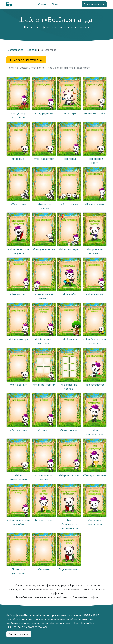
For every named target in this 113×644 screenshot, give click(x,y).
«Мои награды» (44, 520)
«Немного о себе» (95, 114)
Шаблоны (41, 4)
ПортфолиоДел (15, 50)
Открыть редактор (94, 4)
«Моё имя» (19, 159)
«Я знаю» (44, 430)
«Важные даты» (94, 204)
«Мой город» (69, 159)
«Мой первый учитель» (44, 342)
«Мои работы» (18, 430)
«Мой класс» (69, 340)
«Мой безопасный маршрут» (94, 342)
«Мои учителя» (18, 340)
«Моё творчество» (94, 385)
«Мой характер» (44, 159)
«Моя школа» (95, 294)
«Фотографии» (69, 430)
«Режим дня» (18, 294)
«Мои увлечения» (44, 249)
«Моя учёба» (69, 294)
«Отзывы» (44, 570)
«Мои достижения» (95, 475)
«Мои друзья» (69, 204)
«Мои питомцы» (69, 249)
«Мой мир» (69, 114)
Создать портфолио (25, 60)
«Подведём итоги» (69, 570)
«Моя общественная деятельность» (69, 524)
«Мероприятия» (69, 475)
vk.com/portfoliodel (37, 627)
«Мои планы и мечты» (44, 296)
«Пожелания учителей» (19, 572)
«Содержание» (44, 114)
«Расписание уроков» (69, 387)
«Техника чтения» (44, 385)
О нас (55, 4)
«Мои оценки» (18, 385)
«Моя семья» (18, 204)
